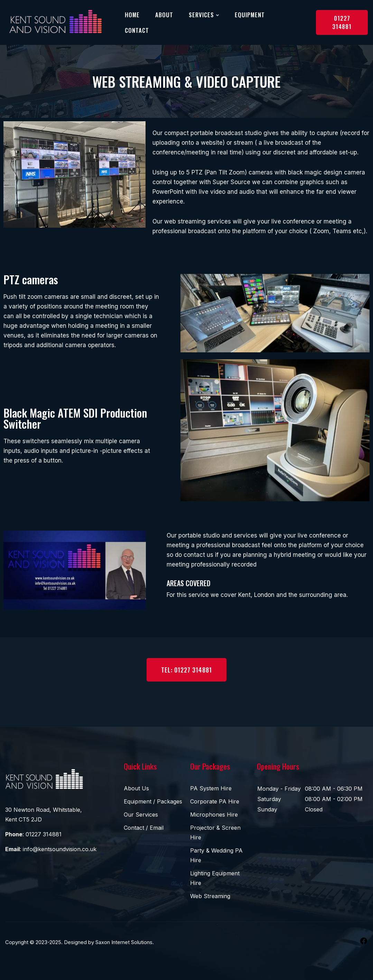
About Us (136, 788)
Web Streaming (210, 896)
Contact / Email (144, 828)
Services (201, 15)
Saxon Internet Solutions (124, 942)
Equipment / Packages (153, 801)
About (164, 15)
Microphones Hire (214, 815)
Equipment (250, 15)
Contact (137, 30)
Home (132, 15)
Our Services (141, 815)
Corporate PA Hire (215, 801)
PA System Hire (211, 788)
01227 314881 (342, 22)
